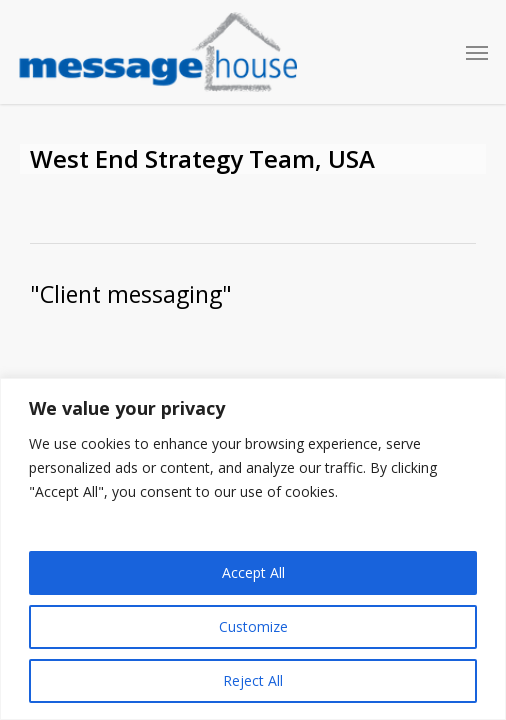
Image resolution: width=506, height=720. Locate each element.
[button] (477, 52)
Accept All (253, 572)
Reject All (253, 680)
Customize (253, 626)
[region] (253, 549)
